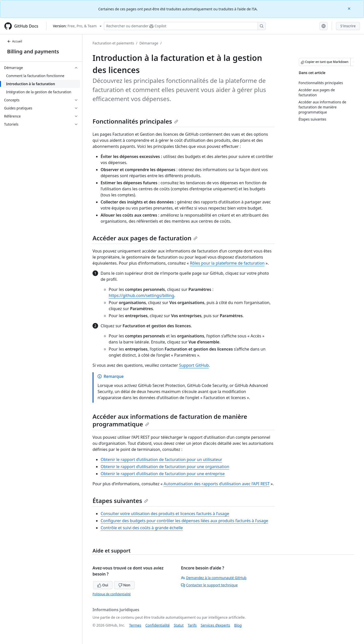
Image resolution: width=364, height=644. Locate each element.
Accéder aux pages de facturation (145, 238)
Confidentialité (157, 625)
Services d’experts (215, 625)
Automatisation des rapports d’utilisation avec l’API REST (217, 484)
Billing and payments (33, 51)
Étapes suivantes (120, 501)
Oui (103, 585)
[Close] (350, 8)
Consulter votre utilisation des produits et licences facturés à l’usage (165, 514)
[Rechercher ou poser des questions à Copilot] (185, 26)
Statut (179, 625)
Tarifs (192, 625)
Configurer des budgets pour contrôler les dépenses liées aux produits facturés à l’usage (184, 521)
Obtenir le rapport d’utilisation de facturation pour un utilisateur (161, 459)
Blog (238, 625)
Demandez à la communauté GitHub (214, 578)
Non (124, 585)
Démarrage (149, 43)
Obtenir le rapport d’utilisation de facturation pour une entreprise (163, 474)
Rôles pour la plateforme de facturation (227, 263)
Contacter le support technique (209, 585)
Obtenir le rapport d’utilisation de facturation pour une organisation (165, 467)
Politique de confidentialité (112, 594)
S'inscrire (348, 26)
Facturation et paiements (113, 43)
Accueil (15, 41)
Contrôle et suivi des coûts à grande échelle (142, 528)
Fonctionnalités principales (135, 121)
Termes (135, 625)
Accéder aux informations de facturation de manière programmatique (170, 420)
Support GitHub (194, 365)
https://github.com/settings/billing (141, 295)
